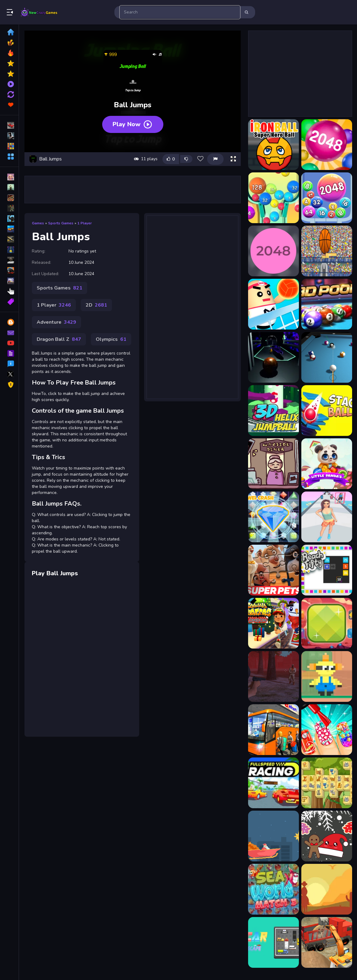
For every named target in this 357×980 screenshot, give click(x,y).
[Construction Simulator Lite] (327, 942)
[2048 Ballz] (273, 251)
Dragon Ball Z (59, 339)
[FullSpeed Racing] (273, 783)
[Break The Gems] (327, 623)
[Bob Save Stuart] (327, 676)
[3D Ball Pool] (327, 304)
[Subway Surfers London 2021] (273, 623)
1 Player (85, 223)
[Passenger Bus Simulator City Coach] (273, 730)
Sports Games (61, 223)
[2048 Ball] (327, 145)
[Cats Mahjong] (327, 783)
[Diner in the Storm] (273, 464)
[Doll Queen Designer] (327, 517)
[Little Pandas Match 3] (327, 464)
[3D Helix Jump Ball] (273, 411)
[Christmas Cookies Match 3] (327, 836)
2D (96, 305)
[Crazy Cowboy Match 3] (327, 889)
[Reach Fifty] (327, 570)
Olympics (111, 339)
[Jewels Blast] (273, 517)
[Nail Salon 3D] (327, 730)
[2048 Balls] (327, 198)
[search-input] (180, 12)
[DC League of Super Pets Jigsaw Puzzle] (273, 570)
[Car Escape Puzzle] (273, 942)
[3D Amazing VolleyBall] (273, 304)
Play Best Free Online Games (39, 12)
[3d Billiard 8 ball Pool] (327, 357)
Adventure (56, 322)
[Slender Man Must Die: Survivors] (273, 676)
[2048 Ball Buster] (273, 198)
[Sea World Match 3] (273, 889)
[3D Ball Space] (273, 357)
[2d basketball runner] (327, 251)
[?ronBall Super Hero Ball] (273, 145)
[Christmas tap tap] (273, 836)
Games (38, 223)
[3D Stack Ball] (327, 411)
